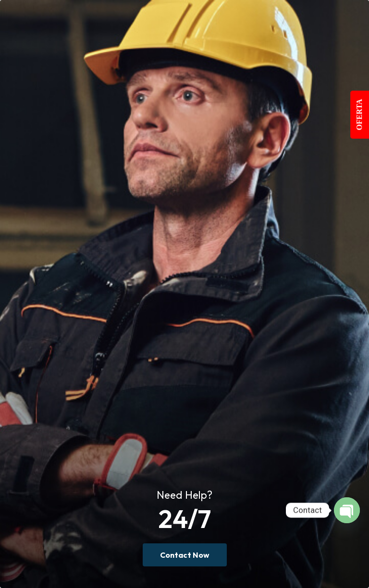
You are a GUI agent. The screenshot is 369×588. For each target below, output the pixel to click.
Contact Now (185, 555)
